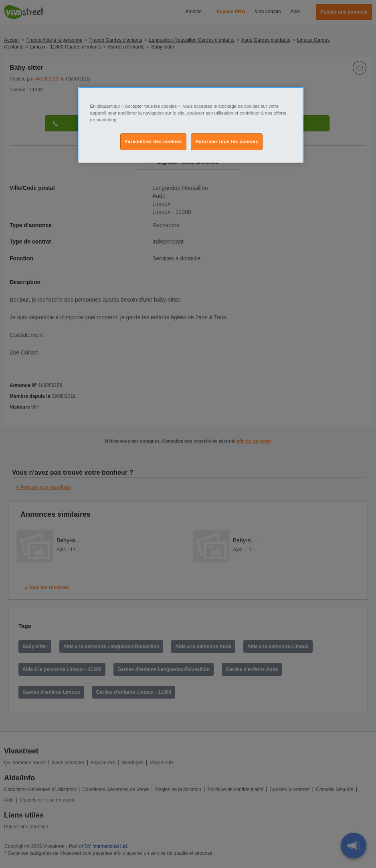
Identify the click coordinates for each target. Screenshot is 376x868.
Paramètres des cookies (153, 141)
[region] (191, 125)
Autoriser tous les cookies (227, 141)
